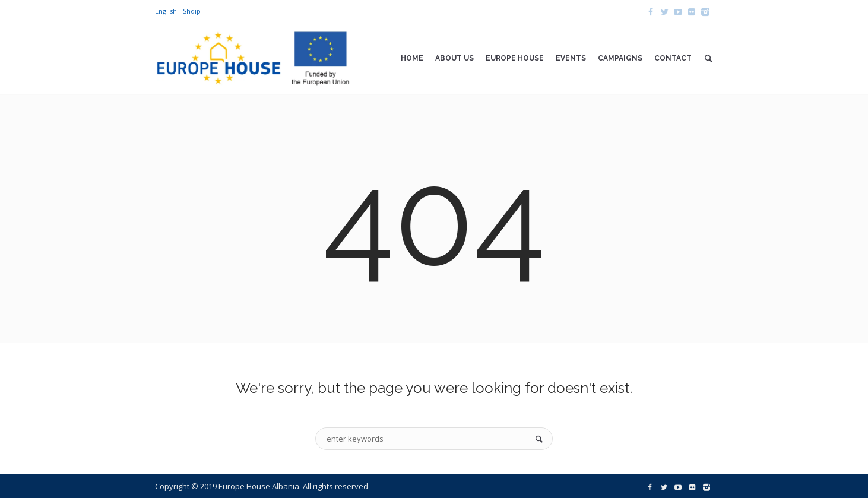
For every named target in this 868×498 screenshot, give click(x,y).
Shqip (192, 11)
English (166, 11)
